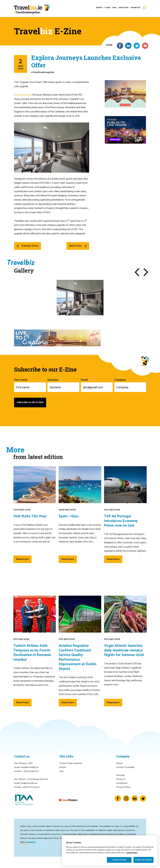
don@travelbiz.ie (30, 767)
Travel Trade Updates (71, 763)
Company (130, 385)
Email (97, 385)
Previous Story (27, 246)
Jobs (114, 8)
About (119, 763)
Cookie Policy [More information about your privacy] (132, 853)
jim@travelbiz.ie (29, 783)
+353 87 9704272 (31, 787)
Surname (63, 385)
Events (99, 8)
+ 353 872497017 (31, 771)
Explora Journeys (23, 95)
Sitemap (120, 775)
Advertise (136, 8)
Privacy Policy (123, 787)
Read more (22, 559)
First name (30, 385)
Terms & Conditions (122, 781)
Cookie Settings (119, 860)
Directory (124, 8)
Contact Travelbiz (125, 767)
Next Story (78, 246)
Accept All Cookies (143, 860)
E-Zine (107, 8)
